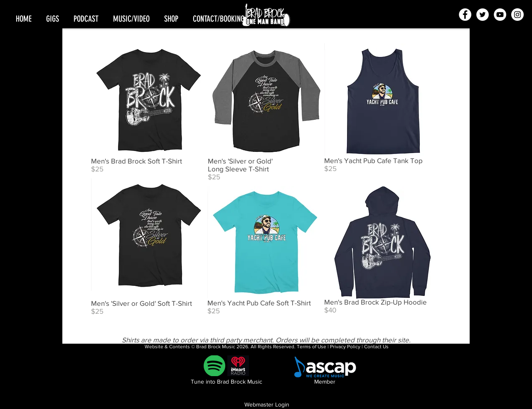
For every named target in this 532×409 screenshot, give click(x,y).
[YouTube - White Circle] (500, 15)
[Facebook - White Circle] (465, 15)
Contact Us (376, 347)
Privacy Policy (345, 347)
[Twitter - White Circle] (483, 15)
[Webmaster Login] (267, 405)
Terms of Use (312, 347)
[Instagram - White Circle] (517, 15)
